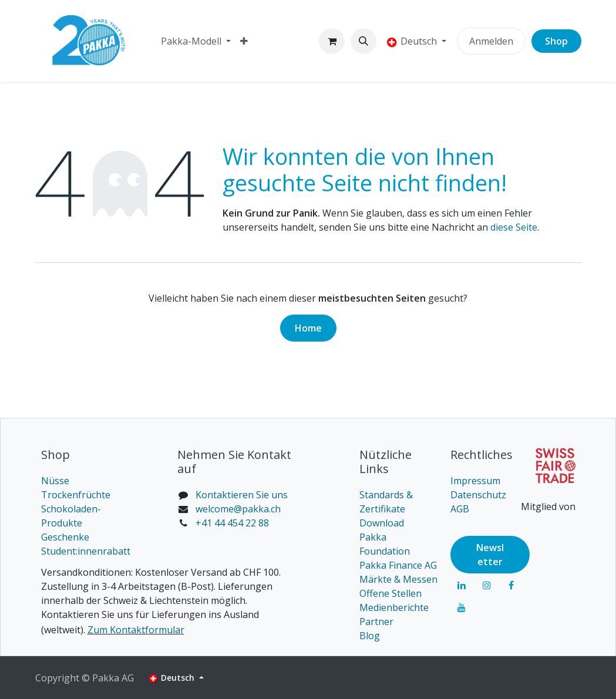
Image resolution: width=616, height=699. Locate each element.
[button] (363, 41)
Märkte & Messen (398, 579)
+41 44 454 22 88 (232, 523)
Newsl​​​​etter (490, 555)
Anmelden (491, 41)
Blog (370, 636)
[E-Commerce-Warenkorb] (332, 41)
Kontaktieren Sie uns (242, 495)
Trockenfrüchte (76, 495)
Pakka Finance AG (398, 565)
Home (308, 328)
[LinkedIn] (462, 585)
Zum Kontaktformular (136, 630)
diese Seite (514, 227)
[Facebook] (511, 585)
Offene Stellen (391, 593)
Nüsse (55, 481)
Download (382, 523)
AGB (460, 509)
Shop (556, 41)
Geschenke (65, 537)
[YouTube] (462, 607)
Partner (376, 622)
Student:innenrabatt (86, 551)
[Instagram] (487, 585)
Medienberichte (394, 607)
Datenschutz (478, 495)
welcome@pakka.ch (238, 509)
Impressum (475, 481)
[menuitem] (196, 41)
